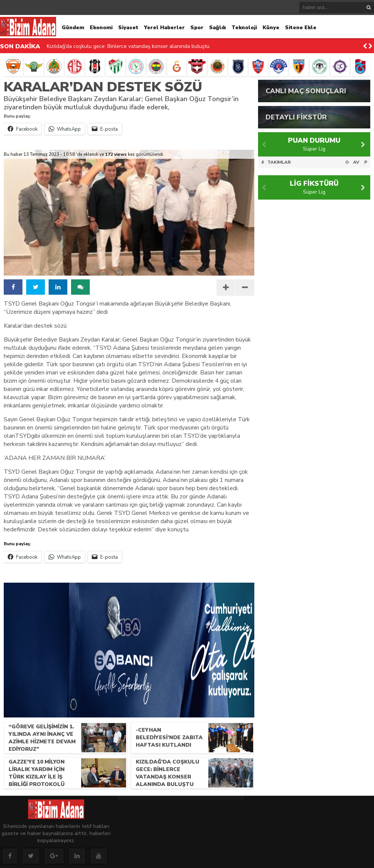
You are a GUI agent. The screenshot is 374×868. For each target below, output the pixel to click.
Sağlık (217, 28)
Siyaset (128, 28)
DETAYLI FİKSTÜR (296, 117)
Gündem (73, 28)
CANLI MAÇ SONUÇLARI (306, 91)
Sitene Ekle (301, 28)
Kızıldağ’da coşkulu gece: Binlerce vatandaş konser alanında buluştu (128, 46)
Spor (197, 28)
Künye (271, 28)
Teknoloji (244, 28)
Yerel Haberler (164, 28)
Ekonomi (101, 28)
